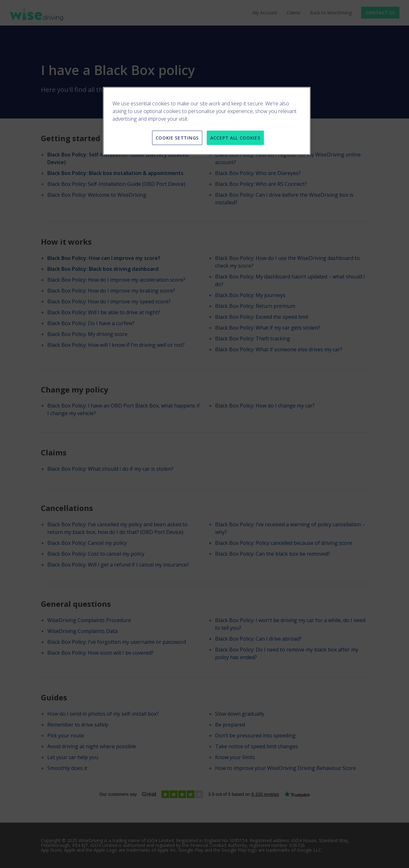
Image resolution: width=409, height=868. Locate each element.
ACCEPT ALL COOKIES (235, 138)
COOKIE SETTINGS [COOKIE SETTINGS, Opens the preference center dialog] (177, 138)
